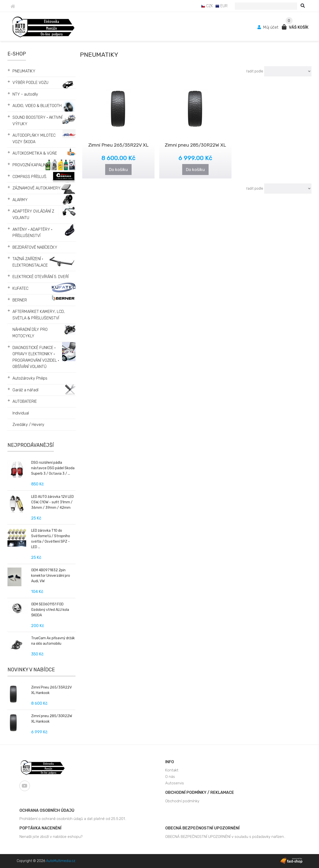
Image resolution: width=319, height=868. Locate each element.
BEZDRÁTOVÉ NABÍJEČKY (35, 247)
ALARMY (20, 200)
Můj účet (268, 27)
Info (170, 762)
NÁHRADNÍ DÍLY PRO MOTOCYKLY (30, 333)
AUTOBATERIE (25, 401)
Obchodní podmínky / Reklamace (200, 792)
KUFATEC (20, 288)
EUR (221, 6)
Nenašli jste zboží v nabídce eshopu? (51, 837)
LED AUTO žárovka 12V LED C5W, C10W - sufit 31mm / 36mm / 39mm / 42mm (52, 502)
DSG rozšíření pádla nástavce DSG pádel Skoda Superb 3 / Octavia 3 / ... (53, 468)
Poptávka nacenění (40, 828)
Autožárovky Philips (30, 378)
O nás (170, 777)
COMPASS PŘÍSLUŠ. (30, 177)
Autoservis (175, 783)
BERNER (20, 300)
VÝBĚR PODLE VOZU (30, 83)
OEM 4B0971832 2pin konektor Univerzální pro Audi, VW (51, 576)
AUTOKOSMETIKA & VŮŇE (35, 153)
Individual (21, 413)
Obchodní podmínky (182, 801)
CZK (207, 6)
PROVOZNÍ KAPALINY (31, 165)
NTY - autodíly (25, 94)
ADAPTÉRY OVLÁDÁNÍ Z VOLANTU (33, 214)
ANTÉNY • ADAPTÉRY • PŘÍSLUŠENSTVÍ (32, 233)
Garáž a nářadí (25, 390)
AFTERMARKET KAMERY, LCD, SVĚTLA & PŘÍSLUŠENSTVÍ (39, 315)
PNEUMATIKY (24, 71)
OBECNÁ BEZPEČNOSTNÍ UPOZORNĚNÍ (202, 828)
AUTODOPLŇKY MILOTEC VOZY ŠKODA (34, 139)
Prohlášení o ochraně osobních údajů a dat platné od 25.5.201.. (73, 819)
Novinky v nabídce (31, 670)
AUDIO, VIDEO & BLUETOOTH (37, 106)
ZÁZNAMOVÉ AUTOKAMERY (37, 188)
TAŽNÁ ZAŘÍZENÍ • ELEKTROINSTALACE (30, 262)
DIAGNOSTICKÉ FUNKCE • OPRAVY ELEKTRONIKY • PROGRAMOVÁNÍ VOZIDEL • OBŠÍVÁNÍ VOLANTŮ (36, 357)
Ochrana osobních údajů (47, 810)
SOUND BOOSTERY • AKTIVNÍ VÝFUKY (37, 121)
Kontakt (172, 770)
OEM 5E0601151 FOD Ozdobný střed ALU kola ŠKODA (50, 610)
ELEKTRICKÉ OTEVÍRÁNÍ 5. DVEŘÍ (40, 277)
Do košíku (118, 170)
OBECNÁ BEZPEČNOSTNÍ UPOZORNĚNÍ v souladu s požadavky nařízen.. (225, 837)
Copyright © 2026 (46, 861)
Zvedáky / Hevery (28, 425)
